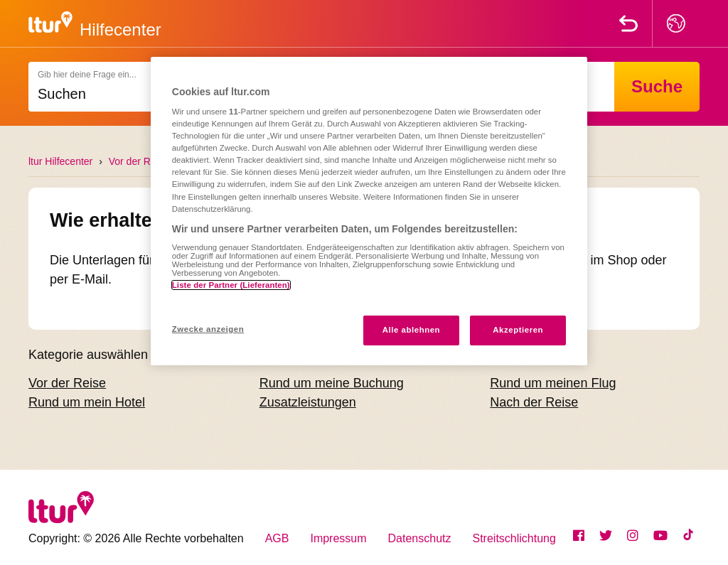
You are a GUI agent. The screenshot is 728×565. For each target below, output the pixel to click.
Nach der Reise (534, 402)
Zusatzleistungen (308, 402)
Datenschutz (420, 538)
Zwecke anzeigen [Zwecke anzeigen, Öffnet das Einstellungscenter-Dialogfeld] (208, 329)
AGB (277, 538)
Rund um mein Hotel (87, 402)
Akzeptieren (518, 330)
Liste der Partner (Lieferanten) (231, 285)
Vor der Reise (139, 161)
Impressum (338, 538)
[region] (369, 211)
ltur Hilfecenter (60, 161)
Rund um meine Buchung (332, 383)
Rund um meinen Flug (553, 383)
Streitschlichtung (514, 538)
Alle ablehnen (411, 330)
